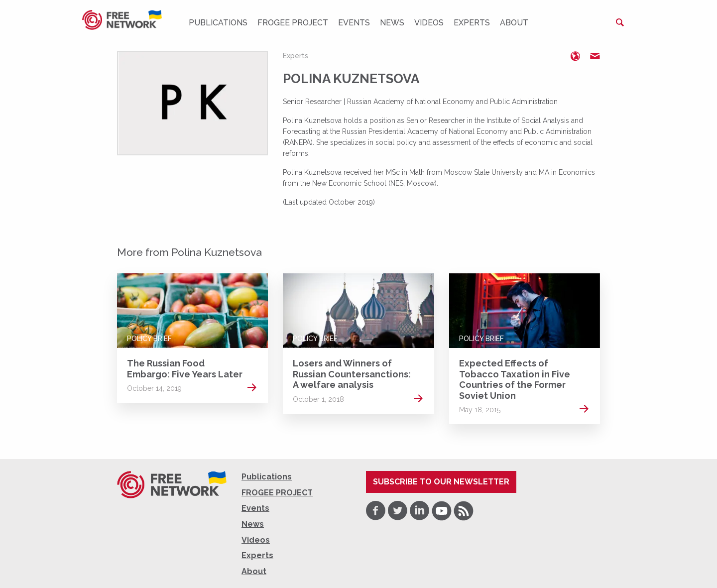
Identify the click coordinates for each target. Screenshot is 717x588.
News (392, 23)
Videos (429, 23)
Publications (218, 23)
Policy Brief (149, 339)
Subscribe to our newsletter (441, 482)
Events (354, 23)
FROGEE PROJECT (293, 23)
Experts (472, 23)
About (514, 23)
